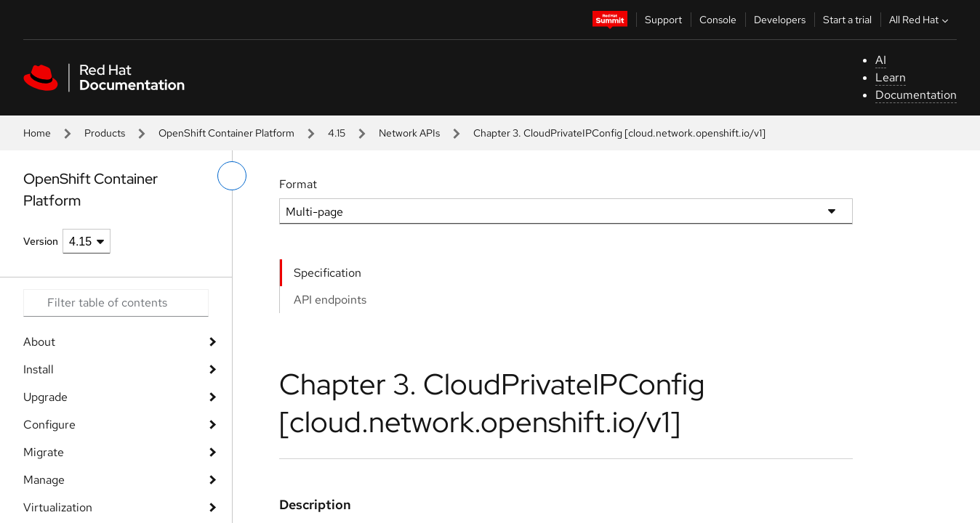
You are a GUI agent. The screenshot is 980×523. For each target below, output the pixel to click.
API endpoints (330, 300)
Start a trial (847, 20)
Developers (780, 20)
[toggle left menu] (232, 176)
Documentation (916, 95)
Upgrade (45, 397)
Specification (328, 273)
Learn (891, 77)
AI (881, 60)
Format (298, 184)
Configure (49, 425)
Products (105, 133)
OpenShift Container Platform (226, 133)
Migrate (44, 452)
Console (718, 20)
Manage (44, 480)
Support (663, 20)
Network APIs (409, 133)
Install (39, 369)
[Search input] (116, 303)
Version (41, 241)
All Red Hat (920, 20)
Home (37, 133)
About (39, 342)
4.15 (337, 133)
